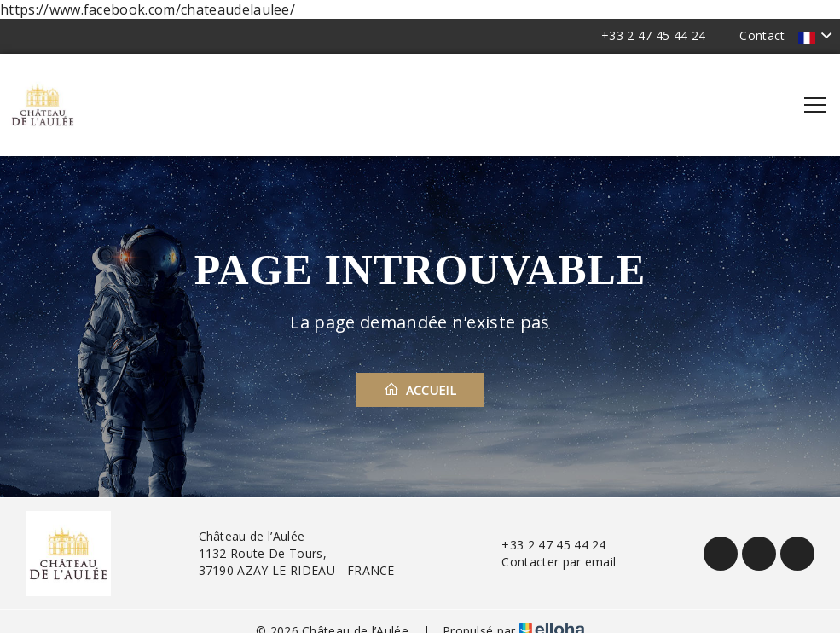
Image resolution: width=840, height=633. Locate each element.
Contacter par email (549, 562)
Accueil (420, 390)
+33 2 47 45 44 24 (544, 545)
